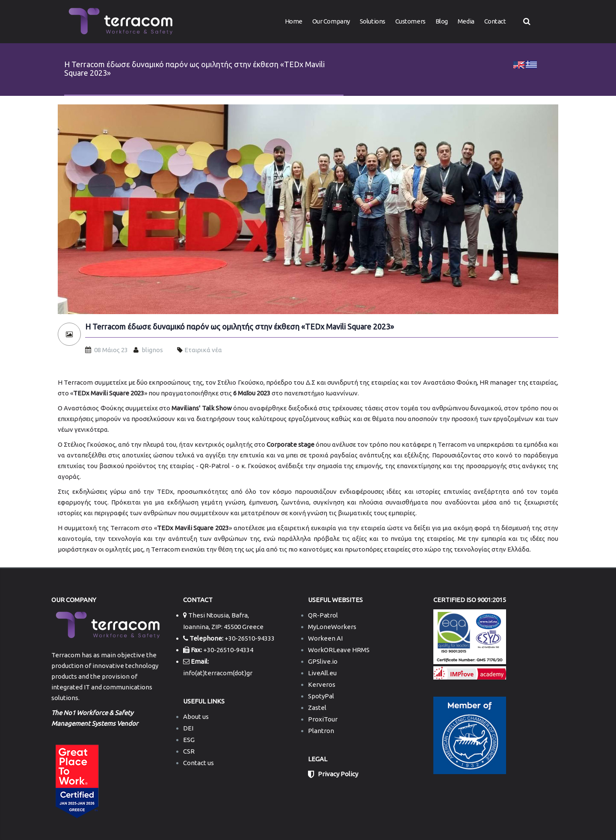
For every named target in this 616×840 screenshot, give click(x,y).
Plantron (321, 731)
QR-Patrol (323, 615)
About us (196, 717)
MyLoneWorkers (332, 627)
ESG (189, 740)
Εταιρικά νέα (203, 350)
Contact (495, 21)
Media (466, 21)
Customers (410, 21)
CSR (189, 751)
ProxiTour (323, 719)
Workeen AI (325, 638)
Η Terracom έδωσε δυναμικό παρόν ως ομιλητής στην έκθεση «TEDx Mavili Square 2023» (240, 327)
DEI (188, 728)
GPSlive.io (323, 661)
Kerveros (322, 684)
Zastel (317, 708)
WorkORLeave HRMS (339, 650)
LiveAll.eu (322, 673)
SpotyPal (321, 696)
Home (294, 21)
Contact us (198, 763)
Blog (442, 21)
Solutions (373, 21)
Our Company (331, 21)
